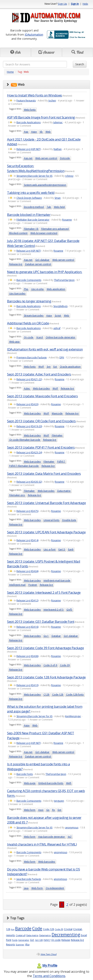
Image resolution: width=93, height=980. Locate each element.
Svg (49, 367)
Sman (58, 198)
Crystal (68, 929)
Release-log (16, 264)
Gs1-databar (42, 260)
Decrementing (66, 934)
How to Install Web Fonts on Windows (35, 95)
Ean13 (62, 549)
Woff (41, 367)
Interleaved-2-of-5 (54, 610)
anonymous (72, 828)
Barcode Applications (29, 122)
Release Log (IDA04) (27, 571)
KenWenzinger (73, 716)
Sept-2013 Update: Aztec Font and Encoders (39, 374)
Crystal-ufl (21, 935)
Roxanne (67, 220)
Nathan (58, 149)
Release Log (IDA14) (27, 540)
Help (85, 4)
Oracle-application (70, 367)
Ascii (41, 810)
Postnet (33, 585)
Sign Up (62, 4)
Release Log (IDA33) (27, 404)
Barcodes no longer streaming (29, 301)
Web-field (59, 207)
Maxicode (57, 413)
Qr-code (29, 337)
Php (26, 289)
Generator (24, 940)
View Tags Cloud (48, 954)
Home (10, 72)
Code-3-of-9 (50, 665)
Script (58, 315)
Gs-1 (46, 636)
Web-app (14, 342)
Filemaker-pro (17, 495)
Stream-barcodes (34, 315)
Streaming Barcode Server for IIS (34, 176)
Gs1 (32, 940)
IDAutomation (34, 34)
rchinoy (69, 176)
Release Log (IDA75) (27, 511)
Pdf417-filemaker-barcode (24, 466)
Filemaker (57, 435)
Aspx (34, 132)
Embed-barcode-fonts (51, 783)
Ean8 (71, 549)
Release (66, 940)
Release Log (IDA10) (27, 685)
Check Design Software (29, 198)
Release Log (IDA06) (27, 656)
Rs (53, 810)
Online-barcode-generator (61, 337)
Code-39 (65, 665)
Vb (41, 132)
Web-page (30, 783)
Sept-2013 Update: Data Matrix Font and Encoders (44, 473)
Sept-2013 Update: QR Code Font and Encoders (41, 421)
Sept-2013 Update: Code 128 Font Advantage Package (46, 677)
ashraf (57, 328)
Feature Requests (26, 101)
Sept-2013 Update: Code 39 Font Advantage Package (45, 648)
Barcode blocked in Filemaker (29, 215)
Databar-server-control (38, 264)
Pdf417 (61, 461)
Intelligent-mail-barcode (57, 580)
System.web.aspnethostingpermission (45, 185)
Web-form (30, 810)
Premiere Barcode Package (32, 357)
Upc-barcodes (17, 293)
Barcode (23, 928)
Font (9, 940)
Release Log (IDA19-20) (29, 426)
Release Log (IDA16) (27, 627)
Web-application (56, 289)
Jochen (52, 101)
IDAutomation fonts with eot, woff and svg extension (45, 349)
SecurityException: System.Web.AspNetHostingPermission (36, 168)
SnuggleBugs (60, 306)
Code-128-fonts (75, 694)
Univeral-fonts (51, 520)
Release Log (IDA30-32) (29, 482)
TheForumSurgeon (64, 280)
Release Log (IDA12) (27, 600)
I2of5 (69, 610)
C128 (46, 694)
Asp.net (28, 158)
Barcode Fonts (25, 774)
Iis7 (70, 837)
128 (8, 929)
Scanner (20, 945)
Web (48, 132)
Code (37, 928)
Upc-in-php (37, 289)
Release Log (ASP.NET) (29, 149)
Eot (55, 367)
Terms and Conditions (49, 976)
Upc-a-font (50, 549)
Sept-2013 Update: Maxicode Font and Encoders (42, 396)
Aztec (27, 388)
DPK (62, 357)
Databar (56, 636)
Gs (48, 810)
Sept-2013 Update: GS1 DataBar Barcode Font (41, 622)
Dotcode (65, 158)
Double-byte (69, 520)
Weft (69, 783)
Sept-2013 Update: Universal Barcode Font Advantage (46, 503)
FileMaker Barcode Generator (33, 220)
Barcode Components (29, 280)
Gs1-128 (39, 940)
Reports (10, 945)
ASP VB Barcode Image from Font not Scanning (41, 117)
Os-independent (55, 888)
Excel (84, 935)
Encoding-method (34, 207)
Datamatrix (45, 935)
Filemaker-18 (31, 229)
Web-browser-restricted (44, 233)
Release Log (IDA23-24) (29, 452)
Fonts (15, 940)
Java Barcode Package (29, 879)
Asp (26, 132)
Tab (49, 207)
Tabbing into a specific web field (31, 193)
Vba (27, 945)
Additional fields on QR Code (28, 323)
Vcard (40, 337)
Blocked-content (18, 233)
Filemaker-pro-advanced (55, 229)
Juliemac (58, 122)
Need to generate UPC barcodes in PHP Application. (45, 272)
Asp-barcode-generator (52, 837)
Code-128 (58, 694)
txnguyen (59, 801)
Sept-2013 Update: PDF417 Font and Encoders (41, 447)
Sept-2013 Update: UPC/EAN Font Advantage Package (46, 532)
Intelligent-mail (17, 585)
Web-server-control (46, 158)
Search (80, 64)
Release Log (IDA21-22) (29, 379)
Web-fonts (30, 110)
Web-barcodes (41, 388)
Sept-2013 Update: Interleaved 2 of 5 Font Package (44, 592)
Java (26, 888)
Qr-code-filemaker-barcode (25, 440)
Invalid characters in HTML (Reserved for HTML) (42, 844)
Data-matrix (64, 491)
